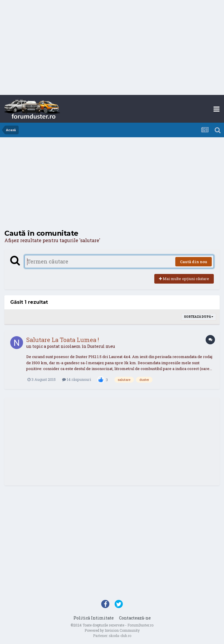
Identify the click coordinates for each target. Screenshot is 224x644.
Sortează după (199, 317)
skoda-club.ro (120, 636)
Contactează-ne (135, 618)
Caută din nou (194, 262)
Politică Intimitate (94, 618)
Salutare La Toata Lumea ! (63, 340)
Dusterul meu (101, 346)
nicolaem (71, 346)
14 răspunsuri (77, 379)
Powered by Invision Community (112, 630)
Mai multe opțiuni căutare (184, 279)
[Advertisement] (112, 48)
